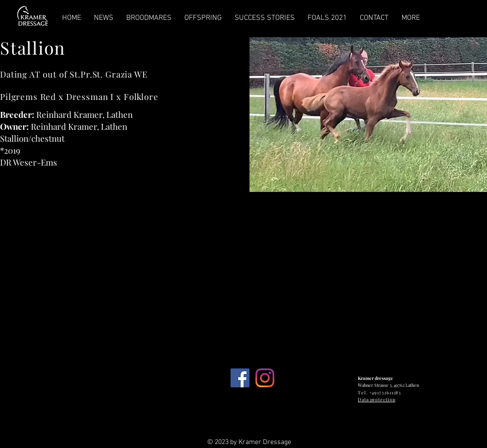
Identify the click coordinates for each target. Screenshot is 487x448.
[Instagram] (265, 378)
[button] (368, 115)
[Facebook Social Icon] (240, 378)
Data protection (377, 399)
